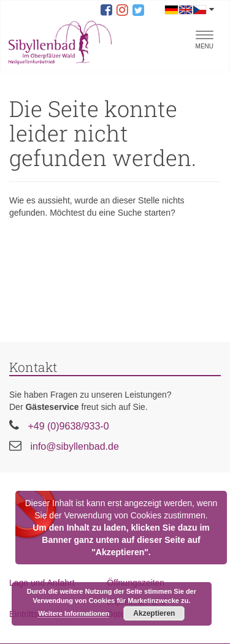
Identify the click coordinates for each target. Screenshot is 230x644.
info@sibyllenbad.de (74, 446)
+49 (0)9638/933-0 (68, 426)
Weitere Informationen (74, 613)
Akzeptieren (154, 613)
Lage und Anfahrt (42, 583)
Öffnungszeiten (136, 583)
